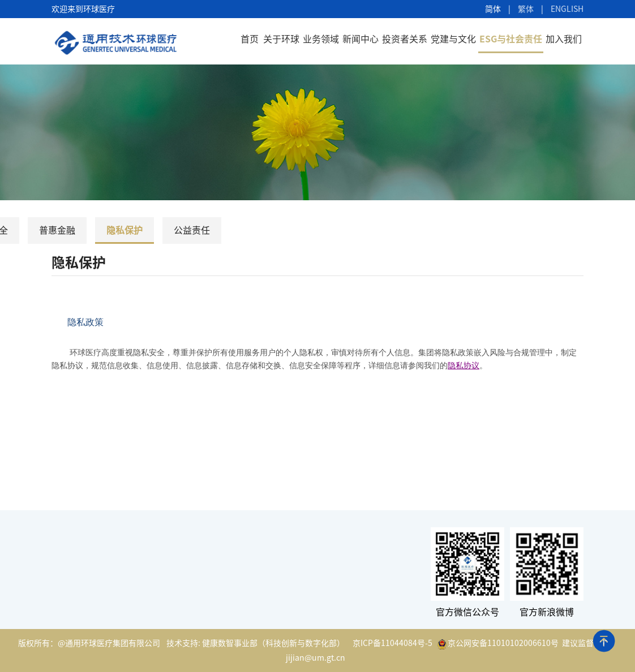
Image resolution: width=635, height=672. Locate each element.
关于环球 (281, 39)
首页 (250, 39)
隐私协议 (464, 366)
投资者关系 (405, 39)
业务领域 (321, 39)
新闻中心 (361, 39)
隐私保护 (125, 230)
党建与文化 (453, 39)
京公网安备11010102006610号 (498, 644)
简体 (493, 9)
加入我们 (564, 39)
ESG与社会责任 (511, 39)
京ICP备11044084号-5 (392, 643)
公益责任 (192, 230)
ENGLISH (567, 9)
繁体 (526, 9)
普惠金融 (57, 230)
